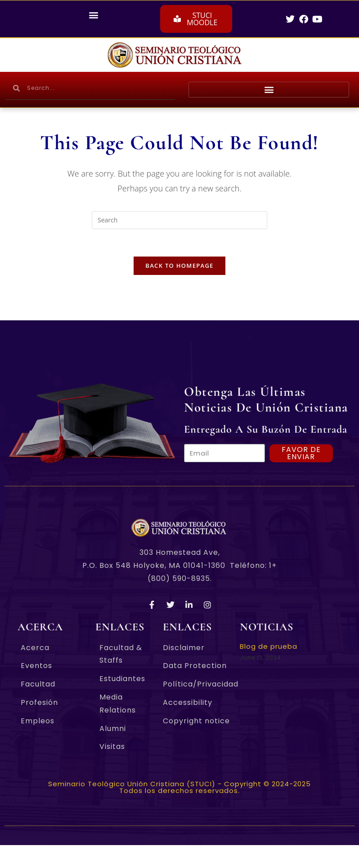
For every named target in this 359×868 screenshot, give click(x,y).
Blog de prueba (269, 646)
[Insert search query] (179, 220)
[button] (94, 15)
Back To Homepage (179, 266)
